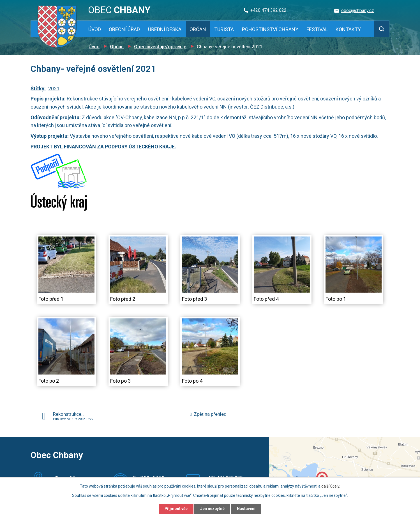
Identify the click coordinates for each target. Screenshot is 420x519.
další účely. (331, 486)
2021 (54, 89)
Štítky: (38, 89)
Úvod (95, 29)
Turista (224, 29)
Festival (317, 29)
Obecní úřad (124, 29)
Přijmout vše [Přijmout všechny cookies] (176, 509)
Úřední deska (165, 29)
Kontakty (348, 29)
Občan (198, 29)
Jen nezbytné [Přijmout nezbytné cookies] (212, 509)
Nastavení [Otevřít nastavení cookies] (246, 509)
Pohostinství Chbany (270, 29)
